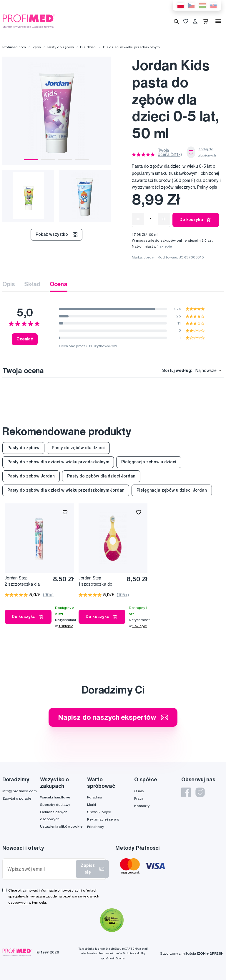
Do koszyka (196, 220)
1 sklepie (164, 246)
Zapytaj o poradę (17, 798)
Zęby (36, 47)
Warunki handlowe (55, 797)
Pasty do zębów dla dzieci (78, 448)
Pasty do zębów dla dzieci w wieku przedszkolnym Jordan (66, 490)
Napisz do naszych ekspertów (113, 717)
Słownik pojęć (99, 812)
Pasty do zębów (61, 47)
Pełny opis (207, 187)
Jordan (149, 257)
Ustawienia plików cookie (61, 826)
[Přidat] (164, 219)
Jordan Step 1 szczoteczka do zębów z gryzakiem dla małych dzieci (100, 581)
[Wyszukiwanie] (176, 21)
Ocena (59, 284)
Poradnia (94, 797)
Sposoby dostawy (55, 804)
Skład (32, 284)
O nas (139, 791)
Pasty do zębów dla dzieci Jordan (101, 476)
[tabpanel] (56, 111)
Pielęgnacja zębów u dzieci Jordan (172, 490)
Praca (139, 798)
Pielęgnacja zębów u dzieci (149, 462)
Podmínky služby (134, 953)
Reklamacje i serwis (103, 819)
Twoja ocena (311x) (170, 152)
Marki (92, 804)
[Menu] (218, 21)
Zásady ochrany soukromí (103, 953)
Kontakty (142, 806)
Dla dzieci (88, 47)
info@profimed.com (20, 791)
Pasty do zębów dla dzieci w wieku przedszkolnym (58, 462)
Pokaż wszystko (56, 235)
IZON (201, 953)
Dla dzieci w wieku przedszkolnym (131, 47)
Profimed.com (14, 47)
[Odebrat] (138, 219)
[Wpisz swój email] (40, 869)
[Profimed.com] (29, 21)
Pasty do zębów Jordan (31, 476)
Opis (9, 284)
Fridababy (95, 827)
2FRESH (217, 953)
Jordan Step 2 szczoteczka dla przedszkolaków (22, 581)
